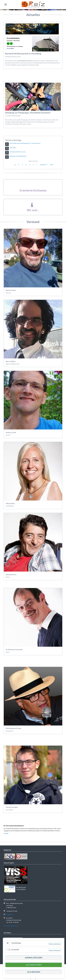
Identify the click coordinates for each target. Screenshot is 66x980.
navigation (6, 4)
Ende (52, 165)
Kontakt (6, 833)
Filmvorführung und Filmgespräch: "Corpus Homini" (25, 143)
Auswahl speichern (34, 958)
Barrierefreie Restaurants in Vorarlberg (23, 54)
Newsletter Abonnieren (11, 926)
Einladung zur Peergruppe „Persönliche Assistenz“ (28, 113)
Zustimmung (16, 943)
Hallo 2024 (13, 148)
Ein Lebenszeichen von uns (17, 152)
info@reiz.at (10, 915)
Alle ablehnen (34, 972)
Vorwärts (43, 165)
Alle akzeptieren (34, 965)
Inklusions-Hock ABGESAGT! (18, 156)
